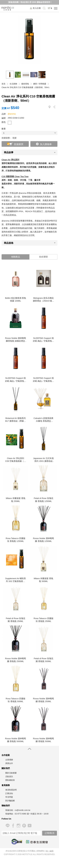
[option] (29, 40)
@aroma (12, 114)
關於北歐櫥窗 (11, 773)
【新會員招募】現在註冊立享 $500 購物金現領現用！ (29, 2)
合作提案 (6, 755)
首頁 (3, 84)
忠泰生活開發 (37, 842)
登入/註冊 (37, 8)
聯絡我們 (6, 806)
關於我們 (6, 768)
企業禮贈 (9, 760)
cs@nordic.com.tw (22, 810)
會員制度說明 (11, 790)
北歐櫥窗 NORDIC (8, 8)
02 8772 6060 (21, 814)
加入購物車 (46, 144)
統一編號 (50, 851)
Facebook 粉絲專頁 (13, 826)
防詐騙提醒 (10, 801)
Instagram (18, 826)
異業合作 (9, 763)
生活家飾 (13, 84)
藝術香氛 (25, 84)
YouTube (29, 826)
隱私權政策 (10, 780)
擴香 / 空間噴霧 (40, 84)
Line (7, 826)
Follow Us (6, 819)
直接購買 (19, 144)
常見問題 (9, 797)
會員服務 (6, 785)
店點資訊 (9, 777)
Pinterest (24, 826)
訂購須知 (9, 793)
